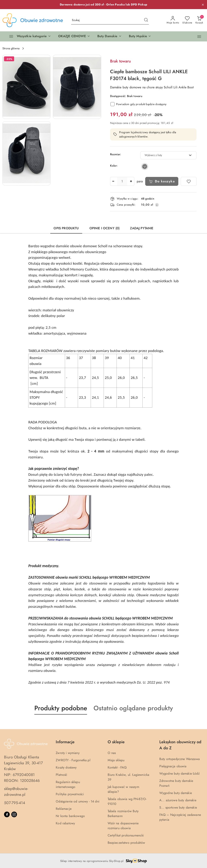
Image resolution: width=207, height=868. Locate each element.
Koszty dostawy (66, 768)
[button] (74, 36)
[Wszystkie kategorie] (28, 36)
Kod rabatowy (65, 823)
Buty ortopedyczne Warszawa (180, 759)
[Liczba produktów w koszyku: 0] (199, 20)
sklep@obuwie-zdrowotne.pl (16, 792)
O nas (112, 753)
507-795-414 (15, 803)
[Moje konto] (173, 20)
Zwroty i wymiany (68, 753)
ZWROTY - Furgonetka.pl (73, 760)
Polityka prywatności (70, 794)
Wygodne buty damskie (176, 793)
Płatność (61, 775)
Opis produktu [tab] (66, 228)
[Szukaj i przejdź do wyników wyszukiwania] (146, 20)
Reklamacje (64, 809)
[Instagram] (14, 814)
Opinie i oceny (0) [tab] (105, 228)
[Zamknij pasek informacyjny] (203, 5)
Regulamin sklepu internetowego (68, 784)
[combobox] (169, 155)
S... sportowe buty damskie (178, 808)
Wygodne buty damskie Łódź (179, 774)
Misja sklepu (116, 760)
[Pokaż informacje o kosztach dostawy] (157, 205)
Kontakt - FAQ (117, 768)
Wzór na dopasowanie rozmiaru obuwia (123, 826)
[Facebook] (7, 814)
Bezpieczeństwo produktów (126, 843)
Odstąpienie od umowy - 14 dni (78, 801)
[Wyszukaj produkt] (110, 20)
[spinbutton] (122, 181)
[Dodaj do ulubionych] (189, 181)
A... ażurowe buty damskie (178, 800)
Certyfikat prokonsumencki (126, 835)
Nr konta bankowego (70, 816)
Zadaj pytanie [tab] (142, 228)
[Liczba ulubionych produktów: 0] (187, 20)
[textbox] (163, 155)
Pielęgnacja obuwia (173, 766)
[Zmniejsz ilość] (113, 181)
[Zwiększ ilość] (131, 181)
